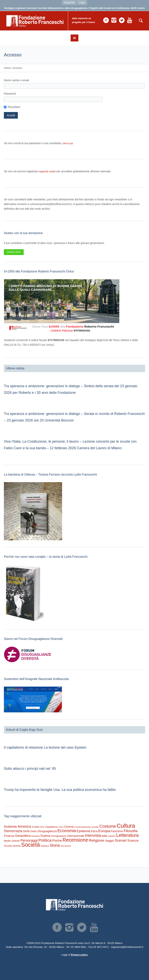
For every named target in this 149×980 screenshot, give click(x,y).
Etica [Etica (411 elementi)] (94, 831)
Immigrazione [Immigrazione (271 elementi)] (59, 836)
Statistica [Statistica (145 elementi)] (45, 846)
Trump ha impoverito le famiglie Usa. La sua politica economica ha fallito (60, 790)
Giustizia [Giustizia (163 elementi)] (36, 836)
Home (7, 68)
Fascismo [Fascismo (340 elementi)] (117, 831)
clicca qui (68, 143)
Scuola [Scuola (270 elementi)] (8, 846)
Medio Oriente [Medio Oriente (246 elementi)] (12, 841)
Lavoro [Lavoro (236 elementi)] (112, 836)
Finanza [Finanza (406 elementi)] (9, 836)
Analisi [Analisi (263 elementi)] (36, 827)
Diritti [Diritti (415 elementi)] (26, 831)
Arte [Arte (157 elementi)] (42, 827)
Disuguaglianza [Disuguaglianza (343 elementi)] (47, 831)
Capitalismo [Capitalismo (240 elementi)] (51, 827)
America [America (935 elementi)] (24, 826)
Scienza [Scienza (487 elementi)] (133, 840)
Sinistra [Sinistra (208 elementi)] (17, 846)
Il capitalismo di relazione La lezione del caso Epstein (45, 747)
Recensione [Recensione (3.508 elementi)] (75, 840)
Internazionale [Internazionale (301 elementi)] (76, 836)
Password (10, 94)
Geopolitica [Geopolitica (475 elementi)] (23, 836)
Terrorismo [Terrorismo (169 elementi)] (66, 846)
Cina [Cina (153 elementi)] (61, 827)
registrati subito (47, 171)
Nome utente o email (16, 80)
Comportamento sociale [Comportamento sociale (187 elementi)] (87, 827)
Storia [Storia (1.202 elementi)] (55, 845)
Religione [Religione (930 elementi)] (97, 840)
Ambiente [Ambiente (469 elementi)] (10, 827)
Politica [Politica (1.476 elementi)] (45, 840)
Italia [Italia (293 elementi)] (104, 836)
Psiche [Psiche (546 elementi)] (57, 841)
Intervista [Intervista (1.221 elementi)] (93, 835)
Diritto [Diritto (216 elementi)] (33, 831)
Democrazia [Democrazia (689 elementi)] (13, 831)
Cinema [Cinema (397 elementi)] (69, 827)
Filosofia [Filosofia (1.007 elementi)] (131, 831)
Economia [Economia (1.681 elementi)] (67, 831)
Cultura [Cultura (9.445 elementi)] (126, 826)
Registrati (69, 2)
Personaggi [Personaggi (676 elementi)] (29, 840)
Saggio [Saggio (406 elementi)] (109, 841)
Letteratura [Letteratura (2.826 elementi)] (127, 835)
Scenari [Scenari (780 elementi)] (121, 840)
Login (82, 2)
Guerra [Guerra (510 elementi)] (45, 836)
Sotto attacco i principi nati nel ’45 (30, 769)
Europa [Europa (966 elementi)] (104, 831)
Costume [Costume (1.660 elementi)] (108, 826)
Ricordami (14, 107)
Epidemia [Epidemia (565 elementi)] (83, 831)
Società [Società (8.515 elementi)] (30, 845)
